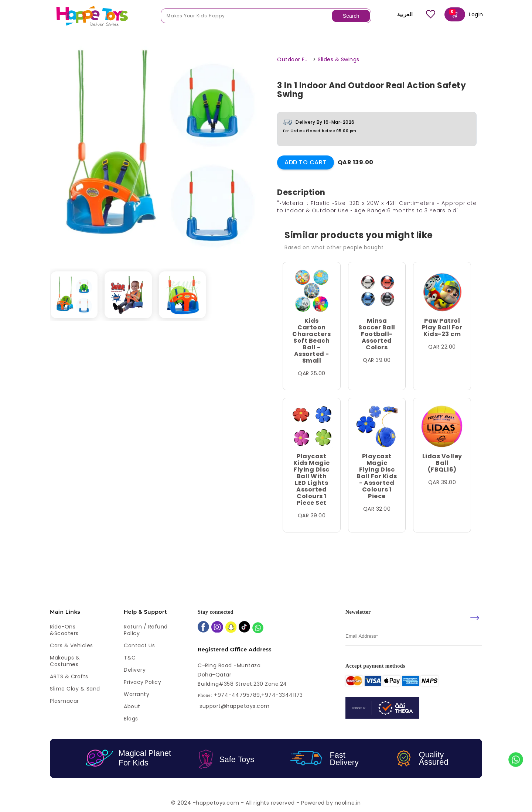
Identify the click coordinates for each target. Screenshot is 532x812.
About (132, 706)
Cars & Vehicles (71, 645)
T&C (130, 658)
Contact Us (139, 645)
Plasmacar (64, 701)
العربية (400, 14)
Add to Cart (306, 162)
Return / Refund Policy (146, 630)
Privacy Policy (142, 682)
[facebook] (203, 628)
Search (351, 16)
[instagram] (217, 628)
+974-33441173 (282, 695)
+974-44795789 (237, 695)
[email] (414, 636)
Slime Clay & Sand (75, 689)
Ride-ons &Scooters (64, 630)
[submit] (475, 618)
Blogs (131, 719)
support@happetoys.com (235, 706)
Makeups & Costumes (65, 661)
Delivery (135, 670)
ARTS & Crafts (69, 676)
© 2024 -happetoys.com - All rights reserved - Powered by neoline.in (266, 803)
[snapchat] (231, 628)
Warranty (137, 694)
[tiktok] (244, 628)
